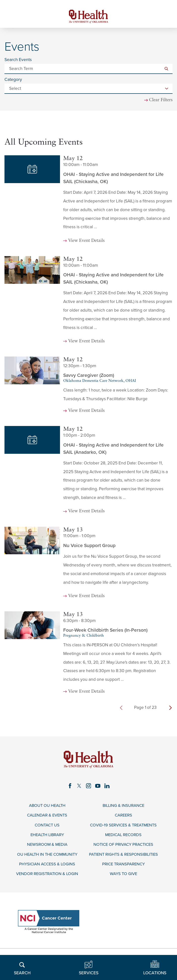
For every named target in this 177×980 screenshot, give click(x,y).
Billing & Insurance (123, 807)
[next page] (170, 709)
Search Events (18, 61)
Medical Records (123, 837)
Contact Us (47, 827)
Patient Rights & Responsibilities (123, 857)
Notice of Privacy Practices (123, 847)
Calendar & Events (47, 817)
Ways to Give (123, 877)
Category (13, 81)
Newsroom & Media (47, 847)
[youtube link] (98, 787)
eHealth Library (47, 837)
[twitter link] (79, 787)
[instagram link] (89, 787)
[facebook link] (69, 787)
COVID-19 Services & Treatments (123, 827)
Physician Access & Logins (47, 867)
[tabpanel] (88, 429)
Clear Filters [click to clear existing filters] (160, 101)
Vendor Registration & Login (47, 877)
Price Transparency (123, 867)
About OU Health (47, 807)
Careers (123, 817)
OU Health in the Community (47, 857)
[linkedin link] (108, 787)
